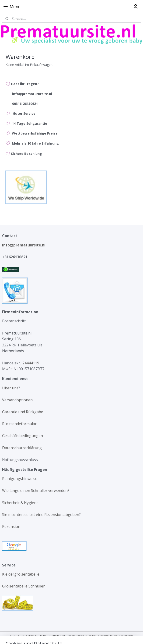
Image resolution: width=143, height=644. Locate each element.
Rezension (11, 527)
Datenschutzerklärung (22, 448)
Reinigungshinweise (20, 479)
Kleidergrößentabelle (21, 574)
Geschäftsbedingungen (23, 436)
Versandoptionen (17, 400)
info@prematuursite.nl (25, 245)
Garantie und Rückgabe (23, 412)
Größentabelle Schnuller (24, 586)
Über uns (10, 388)
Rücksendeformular (19, 424)
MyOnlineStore (123, 635)
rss (64, 635)
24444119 (30, 363)
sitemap (54, 635)
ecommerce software (82, 635)
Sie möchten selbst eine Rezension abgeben (41, 515)
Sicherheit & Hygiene (20, 503)
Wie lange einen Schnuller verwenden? (36, 491)
